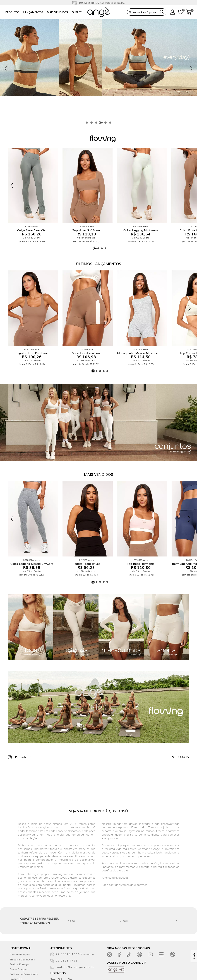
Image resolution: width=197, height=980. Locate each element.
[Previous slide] (6, 69)
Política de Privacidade (24, 974)
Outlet (77, 12)
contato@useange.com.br (75, 967)
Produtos (12, 12)
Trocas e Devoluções (22, 959)
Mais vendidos (57, 12)
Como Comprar (19, 969)
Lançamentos (33, 12)
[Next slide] (191, 69)
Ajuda (194, 956)
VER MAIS (180, 757)
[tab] (87, 123)
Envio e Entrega (19, 964)
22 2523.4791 (67, 960)
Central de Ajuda (20, 954)
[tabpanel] (98, 69)
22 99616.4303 (75, 954)
